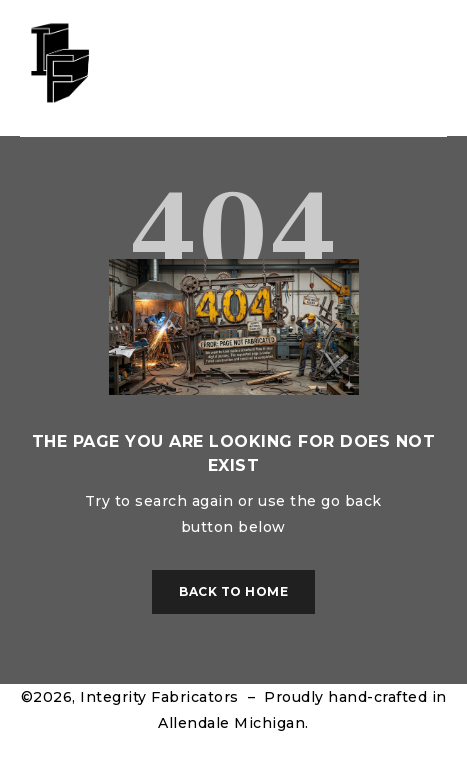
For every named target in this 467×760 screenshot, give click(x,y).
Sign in (396, 68)
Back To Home (233, 591)
